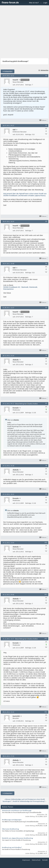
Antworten (8, 71)
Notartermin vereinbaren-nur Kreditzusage (17, 810)
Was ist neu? (34, 3)
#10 (46, 543)
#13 (46, 712)
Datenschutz (36, 860)
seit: (14, 85)
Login (45, 3)
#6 (46, 356)
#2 (46, 125)
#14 (46, 756)
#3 (46, 221)
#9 (46, 494)
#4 (46, 264)
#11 (46, 595)
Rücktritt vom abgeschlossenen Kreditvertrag (18, 838)
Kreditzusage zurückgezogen (12, 820)
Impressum (26, 860)
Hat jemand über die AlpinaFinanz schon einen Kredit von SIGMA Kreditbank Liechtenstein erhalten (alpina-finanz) (25, 195)
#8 (46, 466)
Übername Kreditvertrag (10, 829)
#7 (46, 403)
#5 (46, 308)
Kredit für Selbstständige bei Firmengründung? (29, 801)
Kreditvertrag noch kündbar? (12, 847)
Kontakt (45, 860)
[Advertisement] (24, 32)
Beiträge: (29, 85)
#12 (46, 639)
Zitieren (43, 120)
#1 (46, 76)
